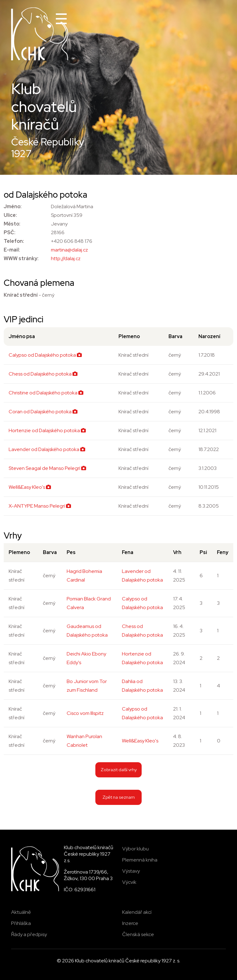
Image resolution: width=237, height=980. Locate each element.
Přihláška (21, 923)
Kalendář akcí (137, 912)
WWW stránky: (21, 258)
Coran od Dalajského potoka (43, 412)
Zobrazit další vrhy (119, 769)
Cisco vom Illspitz (85, 713)
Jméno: (13, 206)
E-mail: (12, 250)
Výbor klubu (135, 849)
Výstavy (131, 871)
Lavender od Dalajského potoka (47, 449)
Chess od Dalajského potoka (43, 374)
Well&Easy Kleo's (30, 487)
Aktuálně (21, 912)
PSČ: (10, 232)
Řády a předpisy (29, 934)
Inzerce (130, 923)
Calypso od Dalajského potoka (45, 355)
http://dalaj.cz (66, 258)
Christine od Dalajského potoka (46, 393)
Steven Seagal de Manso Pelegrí (47, 468)
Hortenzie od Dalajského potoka (47, 430)
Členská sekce (138, 934)
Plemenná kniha (140, 860)
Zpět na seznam (119, 797)
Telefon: (14, 241)
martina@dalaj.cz (69, 250)
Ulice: (10, 215)
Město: (12, 224)
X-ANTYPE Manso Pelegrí (40, 506)
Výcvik (129, 882)
